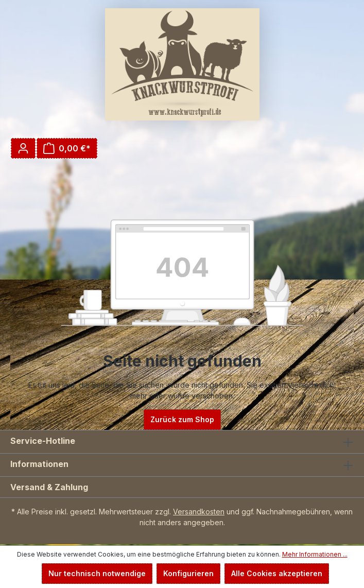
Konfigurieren (188, 573)
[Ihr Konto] (23, 148)
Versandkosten (199, 512)
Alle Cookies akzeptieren (277, 573)
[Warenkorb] (67, 148)
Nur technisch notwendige (97, 573)
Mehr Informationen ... (315, 554)
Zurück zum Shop (182, 419)
